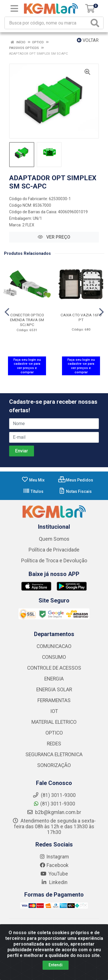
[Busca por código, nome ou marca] (47, 23)
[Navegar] (7, 312)
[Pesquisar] (96, 23)
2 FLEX (28, 225)
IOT (54, 711)
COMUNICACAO (54, 646)
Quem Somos (54, 539)
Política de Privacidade (54, 550)
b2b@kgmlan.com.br (54, 812)
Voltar (88, 40)
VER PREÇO (54, 237)
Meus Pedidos (76, 480)
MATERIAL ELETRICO (54, 722)
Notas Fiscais (75, 491)
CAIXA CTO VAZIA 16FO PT (81, 317)
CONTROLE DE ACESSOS (54, 668)
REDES (54, 744)
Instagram (54, 857)
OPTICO (54, 733)
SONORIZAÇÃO (54, 765)
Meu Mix (33, 480)
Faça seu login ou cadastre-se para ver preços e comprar (27, 366)
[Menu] (14, 9)
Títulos (33, 491)
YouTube (54, 874)
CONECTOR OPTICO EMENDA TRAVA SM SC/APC (27, 320)
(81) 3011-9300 (54, 804)
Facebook (54, 865)
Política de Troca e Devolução (54, 561)
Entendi (56, 965)
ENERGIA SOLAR (54, 690)
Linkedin (54, 882)
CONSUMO (54, 657)
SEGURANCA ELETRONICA (54, 755)
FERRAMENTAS (54, 700)
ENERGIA (54, 679)
